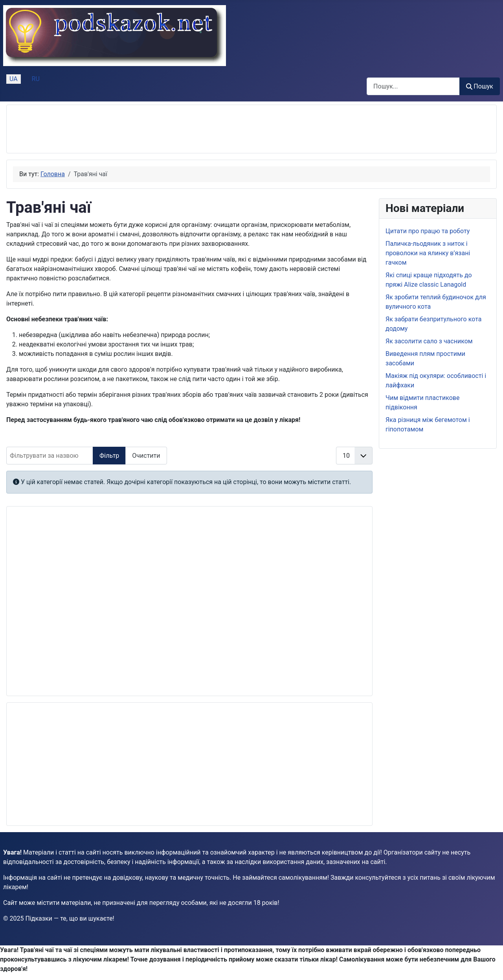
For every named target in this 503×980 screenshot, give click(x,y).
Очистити (146, 456)
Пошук (480, 86)
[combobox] (413, 86)
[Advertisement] (156, 129)
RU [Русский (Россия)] (36, 79)
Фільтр (109, 456)
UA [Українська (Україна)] (14, 79)
